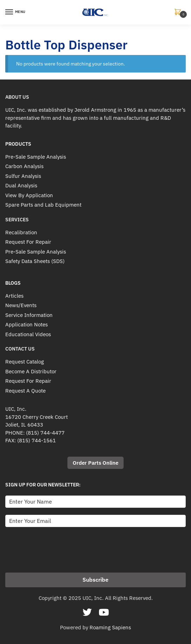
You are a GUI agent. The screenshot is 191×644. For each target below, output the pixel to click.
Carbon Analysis (24, 166)
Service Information (29, 315)
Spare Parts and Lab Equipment (43, 205)
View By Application (29, 195)
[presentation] (59, 548)
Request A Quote (25, 391)
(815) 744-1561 (37, 440)
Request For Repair (28, 242)
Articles (14, 296)
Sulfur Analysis (23, 176)
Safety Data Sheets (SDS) (35, 261)
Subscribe (95, 580)
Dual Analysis (21, 185)
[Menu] (16, 12)
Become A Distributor (31, 371)
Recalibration (21, 232)
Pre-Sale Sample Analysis (36, 157)
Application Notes (27, 324)
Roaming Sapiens (110, 627)
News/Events (21, 305)
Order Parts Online (95, 463)
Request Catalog (25, 362)
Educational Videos (28, 334)
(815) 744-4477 (45, 433)
